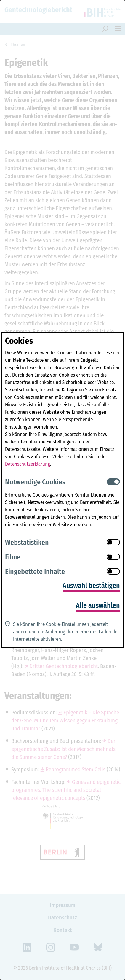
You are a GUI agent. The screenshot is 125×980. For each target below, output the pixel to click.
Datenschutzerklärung (28, 464)
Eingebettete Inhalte (35, 572)
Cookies (19, 341)
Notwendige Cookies (35, 482)
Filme (13, 557)
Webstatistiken (27, 543)
